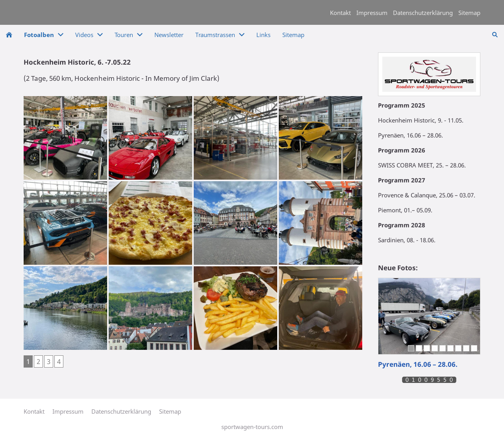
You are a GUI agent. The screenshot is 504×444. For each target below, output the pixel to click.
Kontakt (340, 13)
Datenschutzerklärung (423, 13)
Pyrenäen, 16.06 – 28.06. (418, 364)
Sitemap (469, 13)
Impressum (372, 13)
